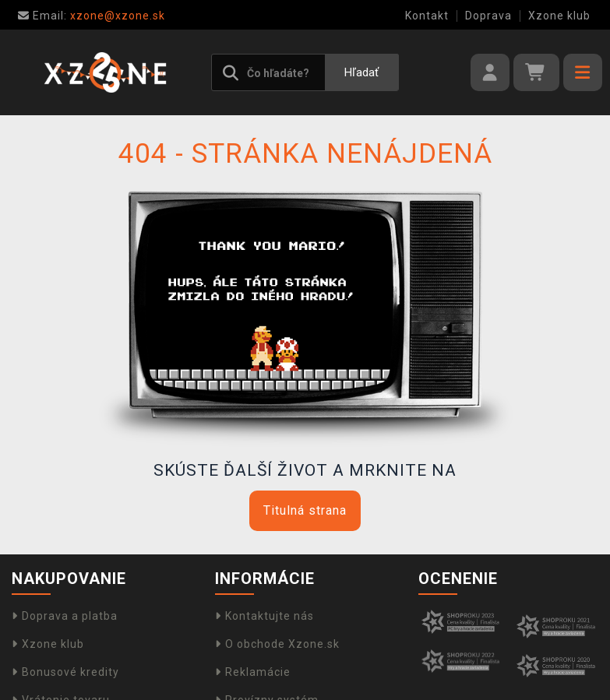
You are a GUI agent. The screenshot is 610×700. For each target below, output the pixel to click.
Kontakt (427, 16)
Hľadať (361, 72)
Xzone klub (559, 16)
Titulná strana (305, 510)
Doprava (488, 16)
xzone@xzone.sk (92, 16)
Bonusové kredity (65, 672)
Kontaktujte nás (264, 616)
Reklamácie (253, 672)
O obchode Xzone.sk (277, 644)
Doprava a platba (65, 616)
